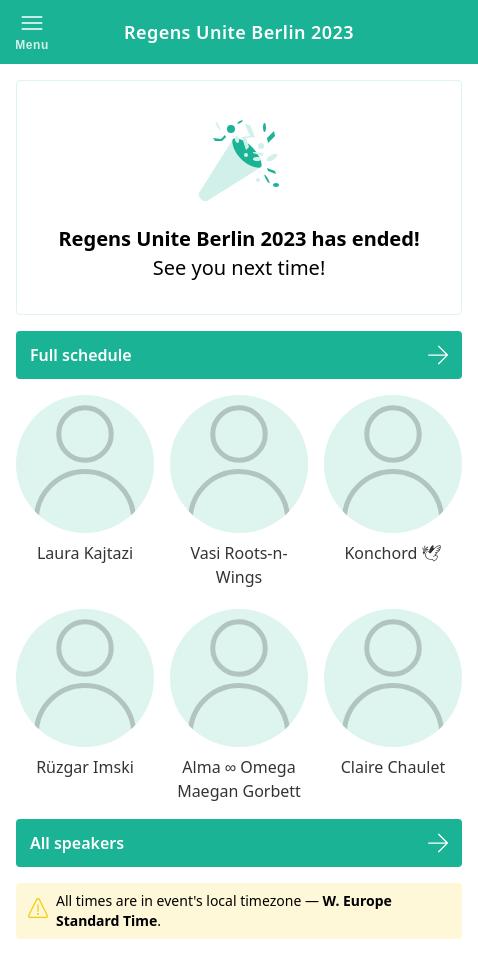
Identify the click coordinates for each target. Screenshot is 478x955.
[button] (32, 32)
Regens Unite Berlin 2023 (239, 32)
